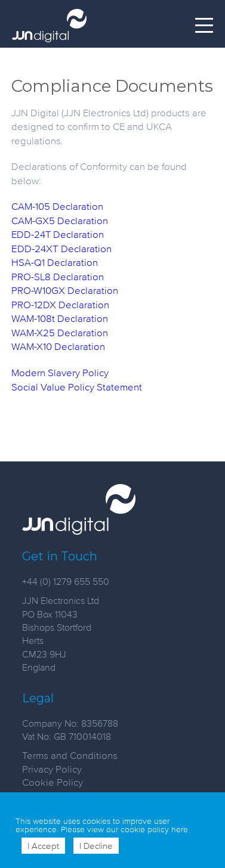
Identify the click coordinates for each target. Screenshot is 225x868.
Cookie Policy (53, 782)
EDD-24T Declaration (58, 234)
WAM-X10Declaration (58, 346)
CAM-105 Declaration (57, 206)
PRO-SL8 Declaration (58, 276)
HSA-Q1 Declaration (55, 262)
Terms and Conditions (70, 755)
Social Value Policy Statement (77, 387)
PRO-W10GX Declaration (65, 290)
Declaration (84, 304)
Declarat (76, 318)
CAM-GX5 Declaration (60, 220)
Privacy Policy (52, 769)
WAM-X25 (33, 332)
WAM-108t (33, 318)
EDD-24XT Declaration (61, 248)
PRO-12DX (35, 304)
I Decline (96, 846)
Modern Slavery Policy (60, 372)
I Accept (43, 846)
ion (101, 318)
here (180, 830)
